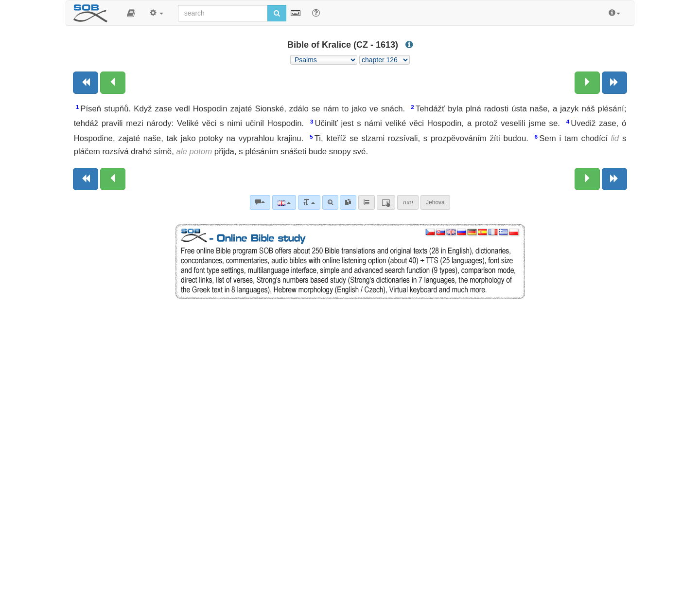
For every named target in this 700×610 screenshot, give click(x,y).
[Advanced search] (330, 202)
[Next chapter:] (587, 83)
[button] (131, 13)
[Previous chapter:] (113, 83)
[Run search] (277, 13)
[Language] (284, 202)
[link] (348, 202)
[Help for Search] (316, 13)
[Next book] (614, 83)
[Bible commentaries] (260, 202)
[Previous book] (86, 83)
